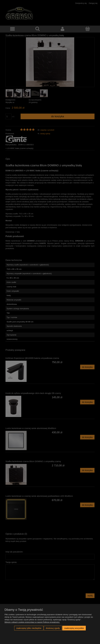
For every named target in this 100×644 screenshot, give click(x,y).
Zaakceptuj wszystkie (74, 628)
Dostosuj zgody (53, 628)
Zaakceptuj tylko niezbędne (29, 628)
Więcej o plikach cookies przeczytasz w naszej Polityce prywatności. (32, 622)
